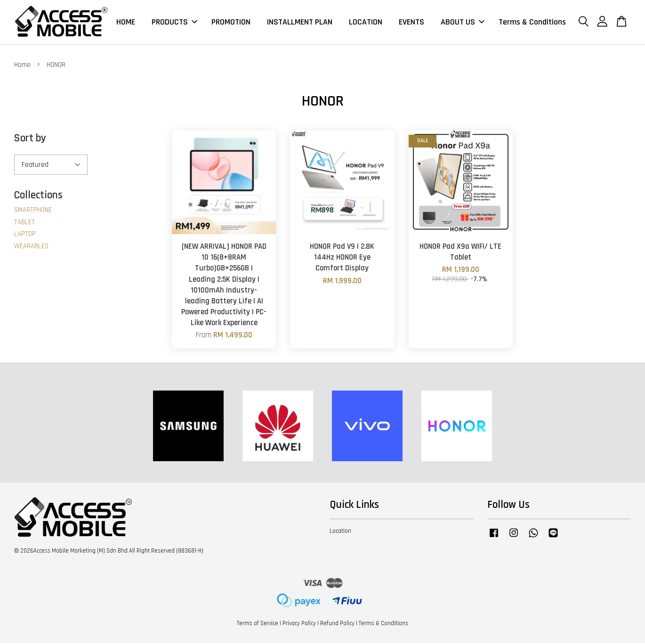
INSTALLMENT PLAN (300, 22)
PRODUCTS (174, 22)
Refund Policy (337, 624)
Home (22, 66)
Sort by (30, 139)
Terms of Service (258, 624)
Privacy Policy (299, 624)
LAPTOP (25, 235)
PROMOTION (231, 22)
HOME (126, 22)
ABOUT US (463, 22)
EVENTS (411, 22)
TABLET (24, 223)
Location (340, 531)
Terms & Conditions (532, 22)
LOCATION (366, 22)
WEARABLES (31, 247)
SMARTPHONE (33, 211)
